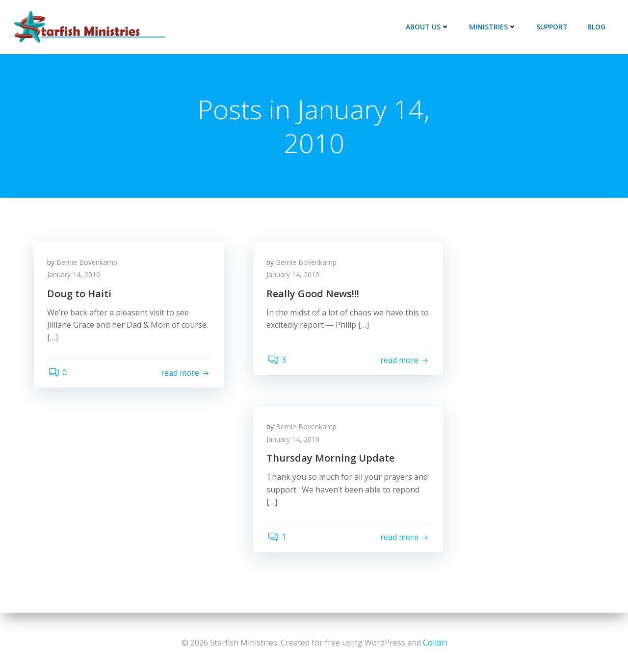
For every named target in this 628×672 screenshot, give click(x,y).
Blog (597, 27)
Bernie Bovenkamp (88, 264)
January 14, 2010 (75, 277)
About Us (429, 27)
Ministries (494, 27)
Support (553, 27)
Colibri (435, 643)
